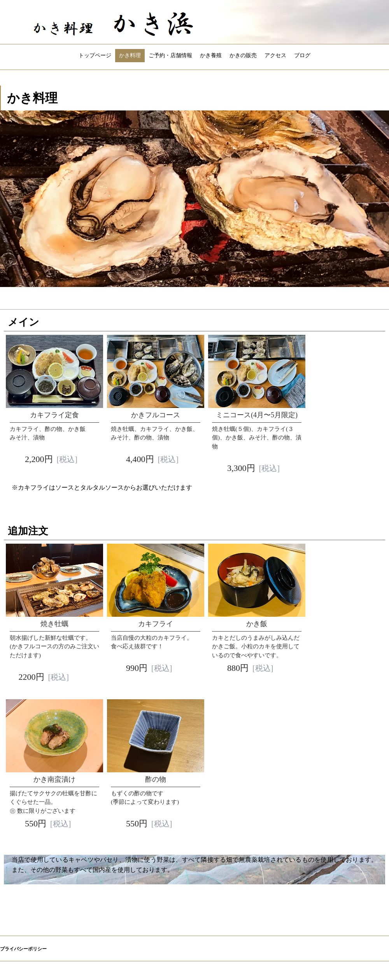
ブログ (302, 55)
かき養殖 (211, 55)
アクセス (275, 55)
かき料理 (130, 55)
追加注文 (28, 531)
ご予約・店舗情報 (170, 55)
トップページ (95, 55)
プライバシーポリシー (23, 949)
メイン (24, 322)
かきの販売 (243, 55)
